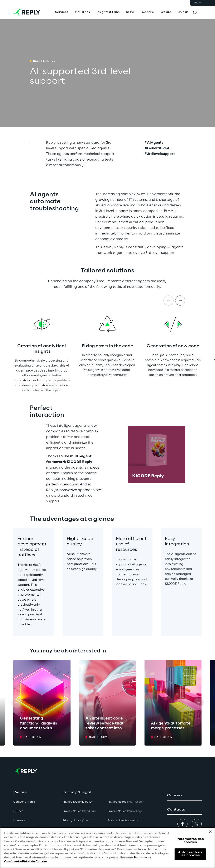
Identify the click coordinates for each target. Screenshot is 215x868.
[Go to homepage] (27, 12)
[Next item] (180, 301)
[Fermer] (210, 832)
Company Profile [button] (24, 802)
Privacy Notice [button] (79, 811)
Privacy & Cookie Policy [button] (78, 802)
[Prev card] (16, 703)
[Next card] (199, 703)
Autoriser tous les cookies (190, 854)
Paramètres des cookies (190, 841)
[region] (107, 848)
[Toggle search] (195, 12)
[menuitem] (62, 12)
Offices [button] (18, 811)
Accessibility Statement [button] (123, 821)
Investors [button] (19, 821)
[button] (184, 796)
